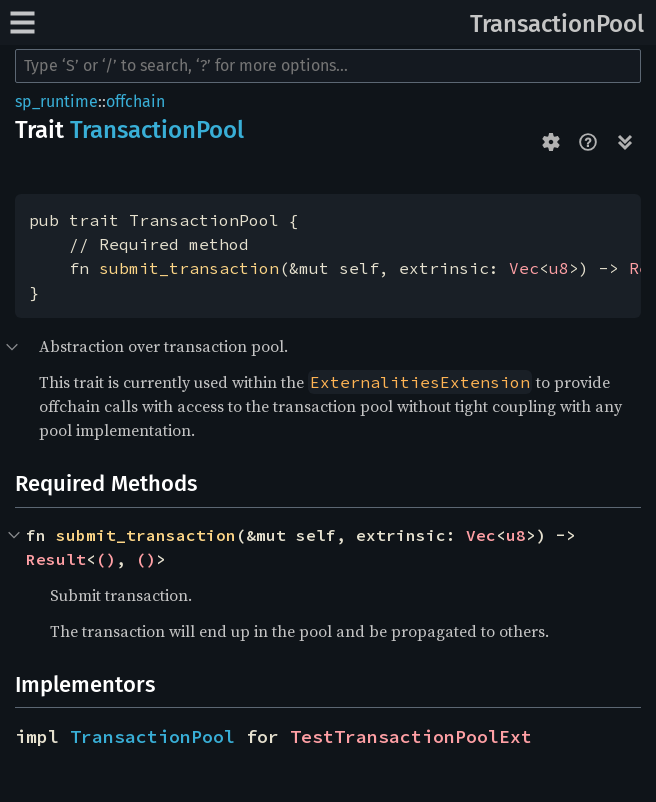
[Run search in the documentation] (328, 66)
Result (56, 559)
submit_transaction (189, 268)
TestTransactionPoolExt (411, 736)
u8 (559, 268)
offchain (135, 101)
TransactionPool (557, 24)
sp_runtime (56, 101)
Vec (524, 268)
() (106, 559)
